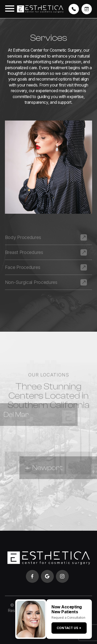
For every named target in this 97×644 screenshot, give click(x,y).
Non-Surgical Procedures (31, 282)
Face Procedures (23, 267)
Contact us (69, 628)
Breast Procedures (24, 252)
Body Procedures (23, 237)
